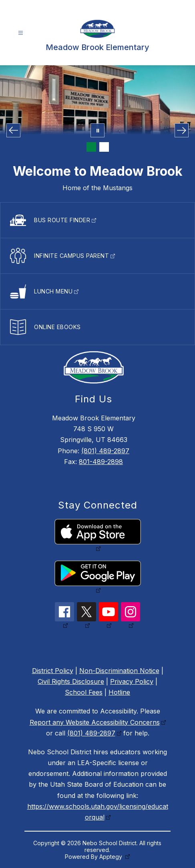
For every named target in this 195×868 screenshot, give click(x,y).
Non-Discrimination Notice (119, 671)
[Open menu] (21, 33)
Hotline (119, 692)
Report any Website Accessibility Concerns (95, 722)
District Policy (53, 671)
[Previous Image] (13, 130)
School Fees (84, 692)
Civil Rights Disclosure (71, 681)
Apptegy (112, 857)
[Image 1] (91, 147)
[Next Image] (182, 130)
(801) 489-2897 (105, 451)
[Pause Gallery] (97, 130)
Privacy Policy (132, 681)
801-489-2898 (101, 462)
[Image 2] (104, 147)
